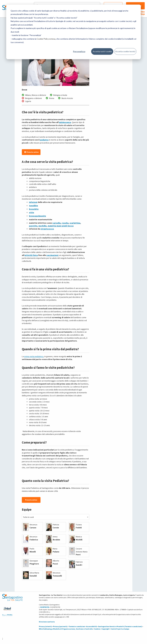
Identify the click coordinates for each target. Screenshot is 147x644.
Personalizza (79, 51)
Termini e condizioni (77, 626)
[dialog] (73, 32)
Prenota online (31, 152)
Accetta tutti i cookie (102, 51)
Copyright (106, 629)
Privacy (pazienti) (60, 626)
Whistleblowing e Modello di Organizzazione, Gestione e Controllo (66, 629)
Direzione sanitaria (47, 622)
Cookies (97, 629)
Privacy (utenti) (45, 626)
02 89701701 (45, 607)
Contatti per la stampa (120, 629)
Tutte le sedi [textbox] (28, 517)
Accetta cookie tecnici (125, 51)
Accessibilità (92, 626)
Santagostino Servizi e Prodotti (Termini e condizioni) (120, 626)
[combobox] (55, 517)
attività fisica (31, 255)
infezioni (33, 202)
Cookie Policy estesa (46, 39)
